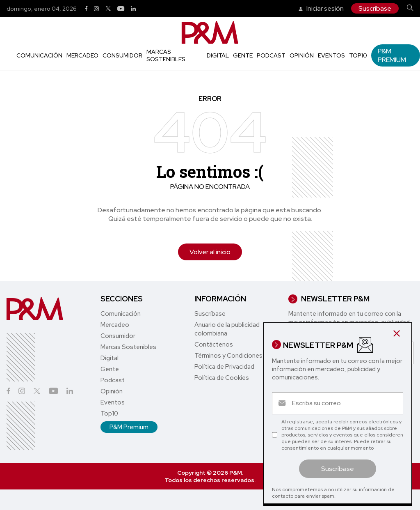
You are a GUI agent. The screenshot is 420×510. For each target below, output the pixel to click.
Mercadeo (82, 55)
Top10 (358, 55)
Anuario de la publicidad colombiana (227, 329)
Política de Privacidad (224, 367)
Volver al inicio (210, 252)
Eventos (331, 55)
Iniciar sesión (321, 8)
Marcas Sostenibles (166, 55)
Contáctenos (214, 345)
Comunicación (39, 55)
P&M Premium (392, 55)
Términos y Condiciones (228, 356)
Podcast (271, 55)
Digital (218, 55)
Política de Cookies (222, 378)
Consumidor (122, 55)
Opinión (302, 55)
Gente (243, 55)
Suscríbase (375, 8)
